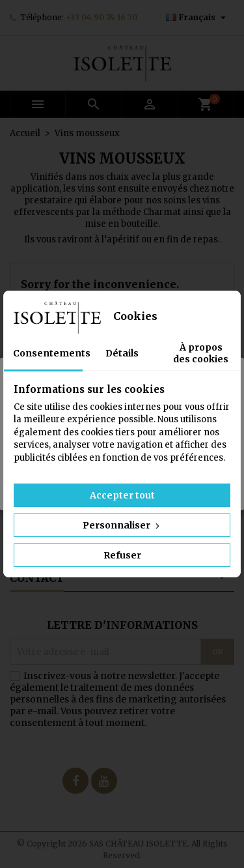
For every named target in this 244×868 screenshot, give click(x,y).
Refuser (122, 555)
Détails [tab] (122, 353)
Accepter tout (122, 495)
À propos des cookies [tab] (201, 353)
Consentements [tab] (48, 353)
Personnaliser (122, 525)
